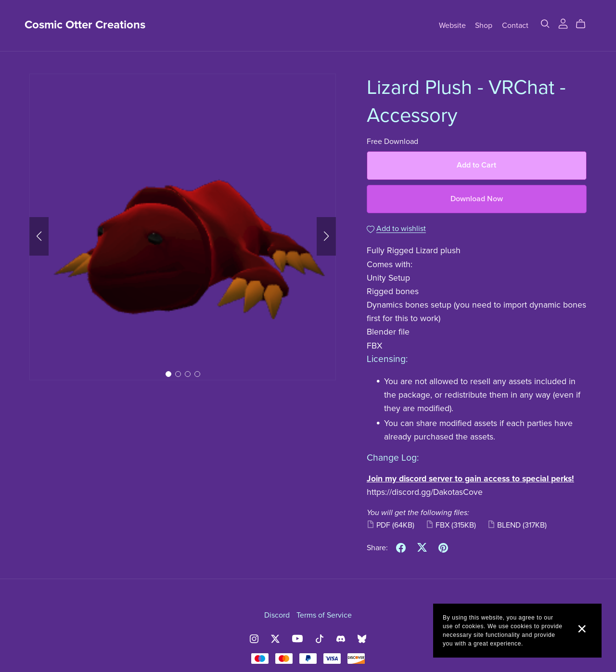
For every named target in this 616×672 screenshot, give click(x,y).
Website (452, 25)
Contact (515, 25)
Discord (278, 615)
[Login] (563, 23)
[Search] (545, 24)
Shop (484, 25)
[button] (39, 236)
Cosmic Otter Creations (85, 25)
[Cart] (584, 24)
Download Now (477, 199)
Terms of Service (324, 615)
